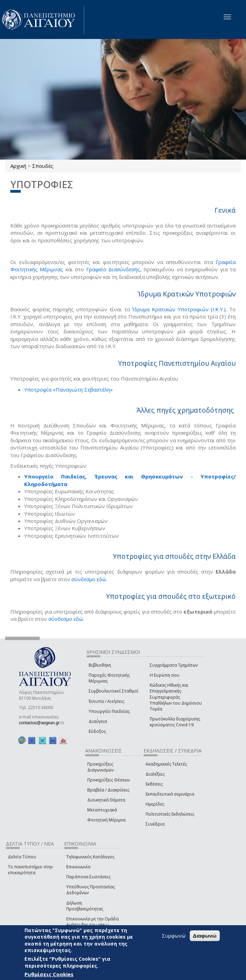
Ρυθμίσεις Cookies (49, 974)
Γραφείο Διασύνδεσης (113, 269)
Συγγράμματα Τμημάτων (174, 665)
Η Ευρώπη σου (165, 675)
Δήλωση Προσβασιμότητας (85, 906)
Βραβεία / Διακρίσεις (108, 790)
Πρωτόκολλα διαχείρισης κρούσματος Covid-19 (175, 722)
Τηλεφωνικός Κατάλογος (90, 857)
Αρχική (18, 166)
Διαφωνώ (205, 936)
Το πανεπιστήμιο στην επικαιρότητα (30, 870)
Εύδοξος (97, 731)
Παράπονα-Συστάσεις (88, 877)
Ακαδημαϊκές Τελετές (166, 764)
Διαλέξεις (155, 774)
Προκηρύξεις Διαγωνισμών (100, 767)
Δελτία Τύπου (22, 857)
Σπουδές (43, 166)
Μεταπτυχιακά (102, 810)
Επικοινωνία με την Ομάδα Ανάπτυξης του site (92, 922)
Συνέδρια (155, 824)
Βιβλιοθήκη (100, 665)
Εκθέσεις (154, 784)
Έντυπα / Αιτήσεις (106, 701)
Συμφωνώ (174, 936)
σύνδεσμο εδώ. (89, 579)
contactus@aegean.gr (41, 723)
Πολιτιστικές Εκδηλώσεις (170, 814)
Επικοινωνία (78, 867)
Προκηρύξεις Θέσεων (109, 780)
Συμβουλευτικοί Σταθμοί (114, 691)
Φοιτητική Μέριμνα (106, 820)
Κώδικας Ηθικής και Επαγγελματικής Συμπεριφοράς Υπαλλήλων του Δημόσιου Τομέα (176, 697)
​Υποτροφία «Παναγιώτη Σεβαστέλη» (68, 390)
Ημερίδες (155, 804)
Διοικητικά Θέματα (106, 800)
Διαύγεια (98, 721)
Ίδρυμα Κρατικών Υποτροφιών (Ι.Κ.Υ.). (179, 309)
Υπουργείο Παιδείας (109, 711)
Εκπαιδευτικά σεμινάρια (170, 794)
